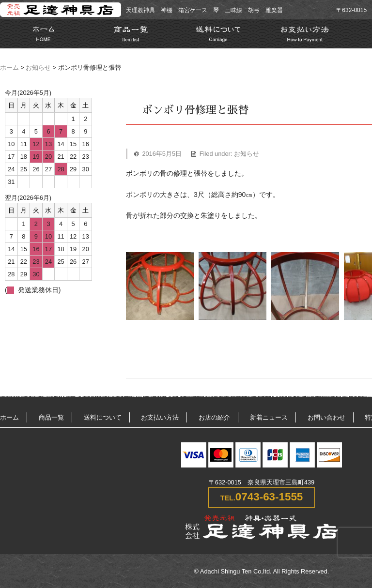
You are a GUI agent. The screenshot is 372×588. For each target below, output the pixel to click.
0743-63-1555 (269, 497)
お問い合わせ (326, 417)
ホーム (9, 68)
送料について (103, 417)
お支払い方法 (160, 417)
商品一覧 (51, 417)
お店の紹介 (214, 417)
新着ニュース (269, 417)
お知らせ (38, 68)
